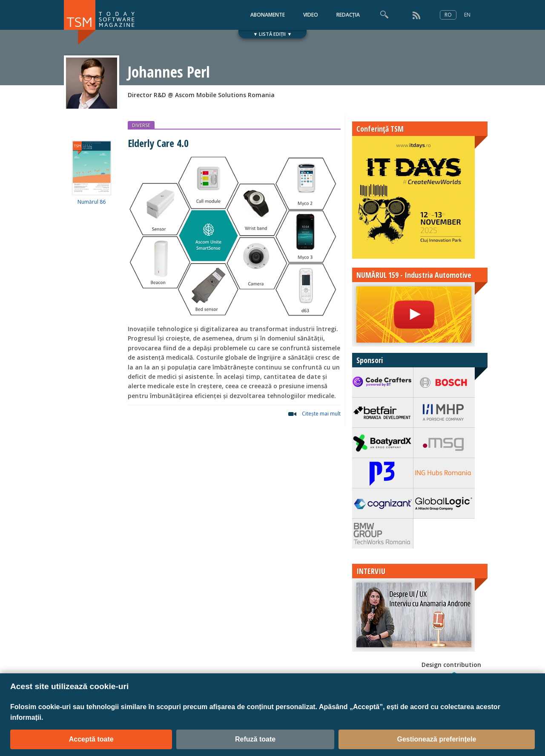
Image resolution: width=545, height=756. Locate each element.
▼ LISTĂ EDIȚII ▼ (273, 34)
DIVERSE (141, 125)
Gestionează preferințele (436, 739)
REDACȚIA (348, 15)
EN (467, 15)
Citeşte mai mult (321, 414)
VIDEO (311, 15)
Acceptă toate (91, 739)
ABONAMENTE (268, 15)
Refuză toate (255, 739)
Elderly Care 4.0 (158, 143)
